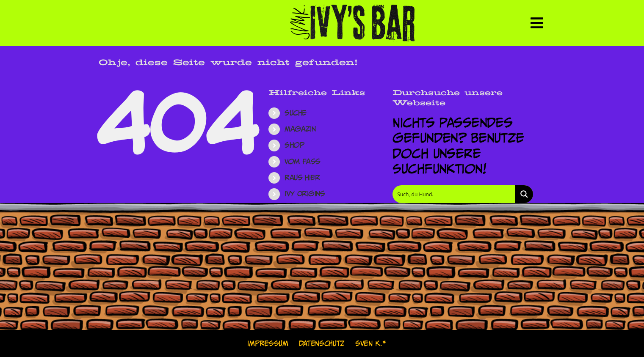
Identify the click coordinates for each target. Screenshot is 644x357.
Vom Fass (303, 162)
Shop (294, 145)
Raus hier (302, 178)
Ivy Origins (305, 194)
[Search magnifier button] (524, 194)
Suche (295, 113)
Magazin (300, 129)
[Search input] (454, 194)
